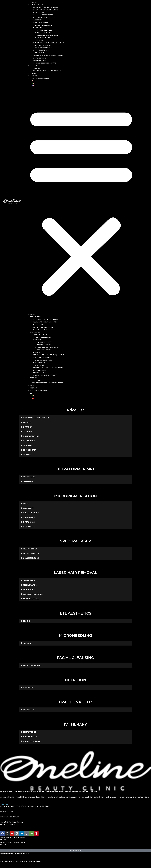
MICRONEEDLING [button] (39, 60)
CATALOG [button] (35, 66)
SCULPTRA (28, 445)
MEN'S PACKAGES (31, 599)
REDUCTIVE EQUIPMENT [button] (42, 45)
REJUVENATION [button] (37, 5)
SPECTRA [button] (38, 28)
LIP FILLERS (39, 12)
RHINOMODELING (31, 436)
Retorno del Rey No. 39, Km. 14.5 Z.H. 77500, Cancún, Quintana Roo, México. (26, 806)
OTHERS (27, 455)
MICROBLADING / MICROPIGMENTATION (48, 55)
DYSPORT (27, 427)
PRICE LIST (37, 68)
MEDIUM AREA (30, 585)
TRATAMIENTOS (30, 549)
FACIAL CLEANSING (32, 665)
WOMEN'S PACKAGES (33, 594)
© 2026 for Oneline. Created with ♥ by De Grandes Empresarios (21, 861)
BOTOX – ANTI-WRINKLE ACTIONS (46, 7)
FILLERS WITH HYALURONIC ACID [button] (46, 10)
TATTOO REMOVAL (44, 33)
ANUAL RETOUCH (31, 513)
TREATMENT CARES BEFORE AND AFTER (48, 71)
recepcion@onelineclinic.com (10, 817)
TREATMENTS (29, 477)
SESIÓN (26, 621)
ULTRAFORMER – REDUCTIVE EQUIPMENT (49, 43)
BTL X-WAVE (40, 53)
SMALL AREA (29, 580)
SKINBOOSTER (30, 450)
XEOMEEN (28, 422)
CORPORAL (28, 481)
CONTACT (35, 76)
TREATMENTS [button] (37, 20)
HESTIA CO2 (39, 40)
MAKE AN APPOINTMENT (41, 78)
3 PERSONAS (29, 522)
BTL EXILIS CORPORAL (44, 48)
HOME (34, 2)
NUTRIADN (28, 688)
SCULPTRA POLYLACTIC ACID (44, 17)
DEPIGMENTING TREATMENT (48, 35)
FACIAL (26, 504)
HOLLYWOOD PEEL (45, 30)
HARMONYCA (29, 441)
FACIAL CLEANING (40, 58)
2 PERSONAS (29, 517)
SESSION (27, 643)
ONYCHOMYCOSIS (44, 38)
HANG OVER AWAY (32, 741)
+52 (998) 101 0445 (7, 812)
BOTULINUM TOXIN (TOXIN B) (36, 418)
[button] (32, 81)
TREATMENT (29, 710)
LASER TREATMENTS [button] (41, 22)
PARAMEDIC (29, 527)
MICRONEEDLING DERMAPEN (47, 63)
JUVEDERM (28, 432)
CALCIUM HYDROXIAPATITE (43, 15)
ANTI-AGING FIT (30, 737)
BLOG (34, 73)
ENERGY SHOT (30, 732)
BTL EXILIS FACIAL (42, 50)
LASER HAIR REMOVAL (44, 25)
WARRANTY (28, 508)
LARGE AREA (29, 590)
